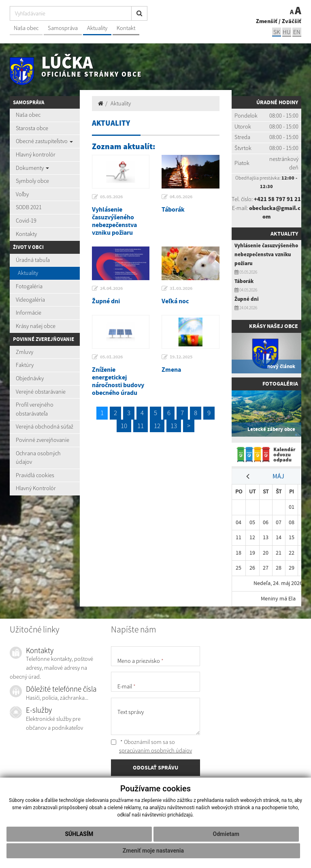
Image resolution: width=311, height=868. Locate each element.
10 (124, 426)
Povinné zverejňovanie (43, 440)
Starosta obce (32, 128)
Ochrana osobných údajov (38, 458)
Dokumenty (32, 168)
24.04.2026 (111, 288)
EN (297, 32)
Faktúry (25, 365)
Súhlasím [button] (79, 834)
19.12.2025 (181, 357)
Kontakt (126, 28)
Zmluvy (24, 352)
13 (174, 426)
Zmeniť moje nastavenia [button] (153, 851)
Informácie (29, 313)
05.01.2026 (111, 357)
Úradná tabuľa (33, 260)
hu (287, 32)
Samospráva (63, 28)
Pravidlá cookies (35, 475)
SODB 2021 (29, 207)
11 (141, 426)
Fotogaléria (29, 286)
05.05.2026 (111, 197)
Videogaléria (30, 300)
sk (277, 32)
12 (157, 426)
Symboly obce (32, 181)
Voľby (22, 194)
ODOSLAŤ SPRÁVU (155, 767)
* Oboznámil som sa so (151, 746)
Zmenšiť (267, 21)
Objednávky (30, 378)
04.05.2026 (181, 197)
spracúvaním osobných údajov (155, 750)
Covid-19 (26, 221)
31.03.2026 (181, 288)
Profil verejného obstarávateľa (35, 409)
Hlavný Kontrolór (36, 488)
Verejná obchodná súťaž (45, 426)
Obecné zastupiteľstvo (44, 141)
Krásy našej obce (36, 326)
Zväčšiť (292, 21)
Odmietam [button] (226, 834)
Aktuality (97, 28)
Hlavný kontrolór (36, 154)
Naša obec (26, 28)
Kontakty (26, 234)
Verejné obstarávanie (41, 392)
